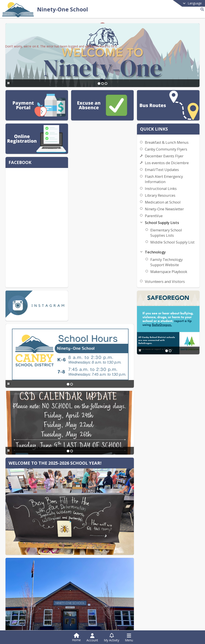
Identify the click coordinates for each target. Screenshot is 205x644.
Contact (85, 561)
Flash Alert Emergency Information (177, 195)
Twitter (23, 616)
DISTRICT (87, 555)
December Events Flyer (178, 166)
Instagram (25, 629)
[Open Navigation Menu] (129, 638)
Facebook (25, 623)
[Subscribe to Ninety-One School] (25, 609)
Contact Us (153, 561)
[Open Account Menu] (92, 638)
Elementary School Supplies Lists (180, 248)
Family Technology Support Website (180, 283)
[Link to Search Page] (201, 9)
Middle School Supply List (176, 261)
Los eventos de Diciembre (171, 176)
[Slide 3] (106, 84)
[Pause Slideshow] (8, 83)
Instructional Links (174, 204)
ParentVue (167, 232)
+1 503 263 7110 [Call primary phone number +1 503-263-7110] (35, 587)
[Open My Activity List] (111, 638)
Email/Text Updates (175, 185)
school (152, 555)
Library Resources (174, 211)
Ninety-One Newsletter (178, 225)
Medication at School (176, 218)
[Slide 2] (102, 84)
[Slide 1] (99, 84)
